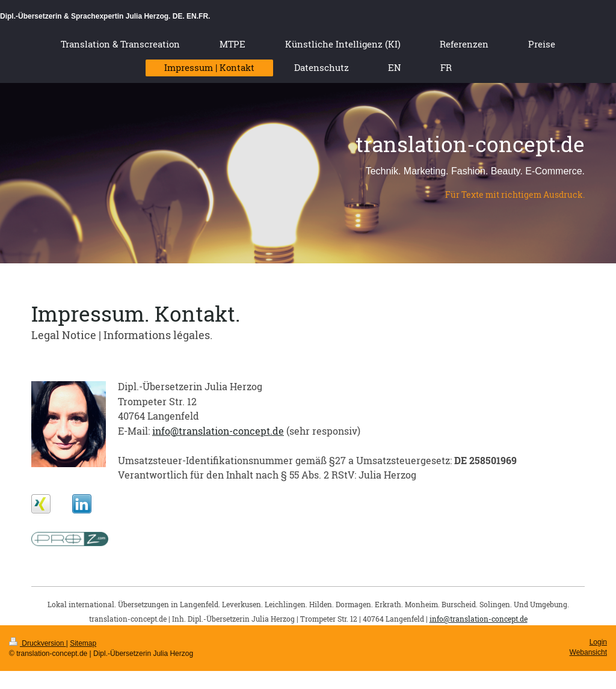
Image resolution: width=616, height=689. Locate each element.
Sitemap (83, 643)
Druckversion (38, 643)
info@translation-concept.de (218, 431)
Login (598, 642)
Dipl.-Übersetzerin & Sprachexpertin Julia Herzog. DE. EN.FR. (105, 16)
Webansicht (588, 652)
